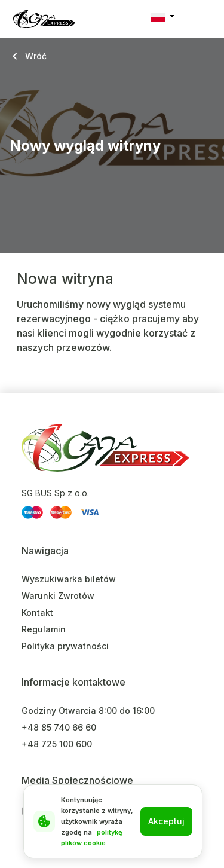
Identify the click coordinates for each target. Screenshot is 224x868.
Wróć (36, 56)
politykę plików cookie (92, 838)
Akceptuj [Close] (166, 821)
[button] (162, 17)
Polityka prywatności (65, 646)
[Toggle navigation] (204, 19)
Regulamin (44, 629)
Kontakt (37, 612)
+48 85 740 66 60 (59, 727)
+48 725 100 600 (57, 744)
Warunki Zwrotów (58, 596)
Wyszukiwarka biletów (69, 579)
